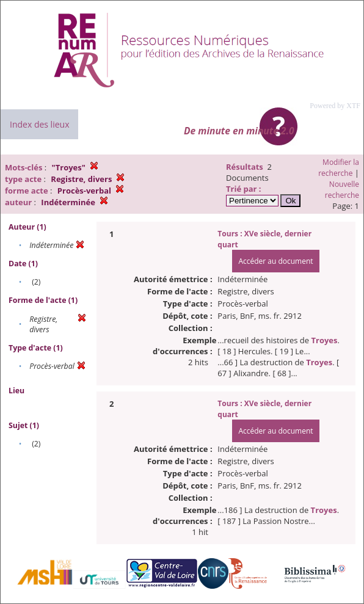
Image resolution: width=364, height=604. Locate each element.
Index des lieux (39, 124)
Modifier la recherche (339, 168)
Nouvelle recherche (342, 190)
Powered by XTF (335, 106)
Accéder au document (275, 261)
